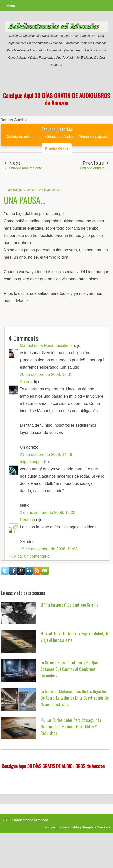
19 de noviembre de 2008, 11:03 (49, 549)
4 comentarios (51, 190)
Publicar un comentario (29, 556)
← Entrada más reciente (23, 168)
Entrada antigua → (95, 168)
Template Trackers (97, 827)
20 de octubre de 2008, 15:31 (46, 374)
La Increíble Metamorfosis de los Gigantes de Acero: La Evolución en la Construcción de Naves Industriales (75, 698)
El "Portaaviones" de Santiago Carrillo (70, 605)
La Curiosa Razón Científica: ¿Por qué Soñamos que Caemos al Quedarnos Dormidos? (69, 669)
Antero (26, 382)
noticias (13, 190)
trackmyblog (71, 827)
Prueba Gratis (57, 148)
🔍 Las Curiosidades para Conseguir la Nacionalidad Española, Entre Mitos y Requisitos (71, 727)
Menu (11, 6)
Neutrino (27, 520)
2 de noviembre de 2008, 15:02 (48, 513)
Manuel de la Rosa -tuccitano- (46, 345)
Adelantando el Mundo (31, 820)
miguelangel (31, 462)
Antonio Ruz (32, 190)
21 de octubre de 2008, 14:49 (46, 454)
